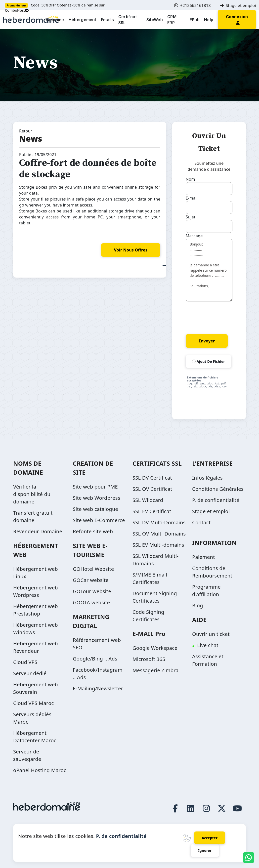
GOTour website (92, 591)
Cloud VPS (25, 662)
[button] (237, 19)
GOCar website (91, 580)
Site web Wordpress (97, 498)
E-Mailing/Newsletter (98, 688)
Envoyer (207, 341)
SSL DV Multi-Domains (159, 522)
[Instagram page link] (206, 808)
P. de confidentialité (216, 500)
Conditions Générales (218, 489)
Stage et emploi (238, 5)
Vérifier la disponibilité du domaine (32, 494)
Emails (107, 20)
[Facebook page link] (175, 808)
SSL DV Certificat (152, 478)
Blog (198, 605)
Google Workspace (155, 648)
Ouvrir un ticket (211, 634)
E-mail (192, 198)
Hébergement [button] (83, 20)
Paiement (204, 557)
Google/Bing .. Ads (95, 659)
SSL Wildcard (148, 500)
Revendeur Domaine (38, 531)
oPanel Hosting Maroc (40, 770)
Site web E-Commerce (99, 520)
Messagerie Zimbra (155, 670)
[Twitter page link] (222, 808)
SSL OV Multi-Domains (159, 534)
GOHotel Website (93, 569)
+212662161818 (193, 5)
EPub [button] (195, 20)
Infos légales (207, 478)
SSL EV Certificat (152, 511)
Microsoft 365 (149, 659)
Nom (190, 179)
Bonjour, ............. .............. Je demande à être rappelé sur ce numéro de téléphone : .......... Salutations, (209, 270)
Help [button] (209, 20)
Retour (26, 131)
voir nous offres (131, 250)
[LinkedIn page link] (191, 808)
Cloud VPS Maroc (33, 703)
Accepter (210, 838)
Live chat (208, 645)
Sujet (191, 217)
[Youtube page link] (237, 808)
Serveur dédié (30, 673)
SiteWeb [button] (155, 20)
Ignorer (205, 850)
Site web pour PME (95, 487)
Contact (201, 522)
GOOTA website (91, 602)
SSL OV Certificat (152, 489)
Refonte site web (93, 531)
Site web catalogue (95, 509)
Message (194, 236)
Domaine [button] (55, 20)
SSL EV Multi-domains (158, 545)
